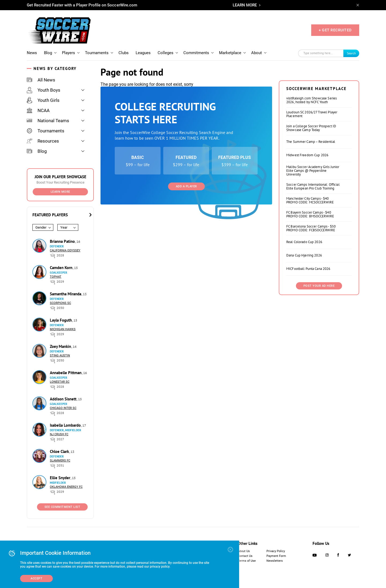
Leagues (143, 53)
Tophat (56, 277)
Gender (41, 227)
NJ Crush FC (59, 434)
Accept (36, 578)
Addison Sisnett (64, 399)
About (257, 53)
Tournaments (97, 53)
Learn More (60, 192)
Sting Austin (60, 356)
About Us (244, 551)
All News (41, 80)
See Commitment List (62, 507)
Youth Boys (44, 90)
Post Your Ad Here (319, 286)
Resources (43, 141)
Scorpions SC (60, 303)
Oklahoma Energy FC (66, 487)
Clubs (124, 53)
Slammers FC (60, 461)
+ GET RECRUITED (335, 30)
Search (351, 53)
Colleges (166, 53)
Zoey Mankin (61, 346)
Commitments (196, 53)
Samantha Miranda (66, 294)
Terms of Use (247, 561)
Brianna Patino (63, 241)
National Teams (48, 121)
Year (64, 227)
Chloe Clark (60, 451)
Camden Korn (62, 268)
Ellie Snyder (61, 478)
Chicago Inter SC (63, 408)
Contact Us (245, 556)
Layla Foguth (61, 320)
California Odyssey (65, 250)
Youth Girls (43, 100)
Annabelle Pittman (66, 373)
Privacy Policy (276, 551)
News (32, 53)
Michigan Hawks (63, 329)
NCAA (38, 110)
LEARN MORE (245, 5)
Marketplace (230, 53)
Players (68, 53)
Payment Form (276, 556)
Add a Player (186, 186)
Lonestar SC (60, 382)
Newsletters (275, 561)
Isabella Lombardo (66, 425)
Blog (48, 53)
